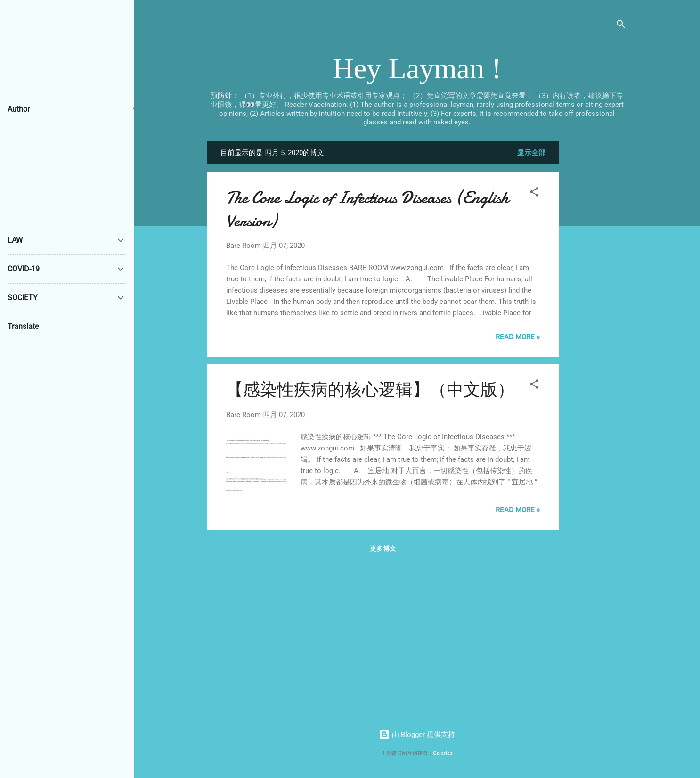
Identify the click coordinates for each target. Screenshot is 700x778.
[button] (534, 193)
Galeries (443, 753)
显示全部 (531, 153)
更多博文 (383, 549)
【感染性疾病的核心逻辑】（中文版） (370, 390)
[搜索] (621, 26)
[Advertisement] (596, 283)
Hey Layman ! (417, 68)
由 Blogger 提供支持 (417, 735)
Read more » (518, 337)
